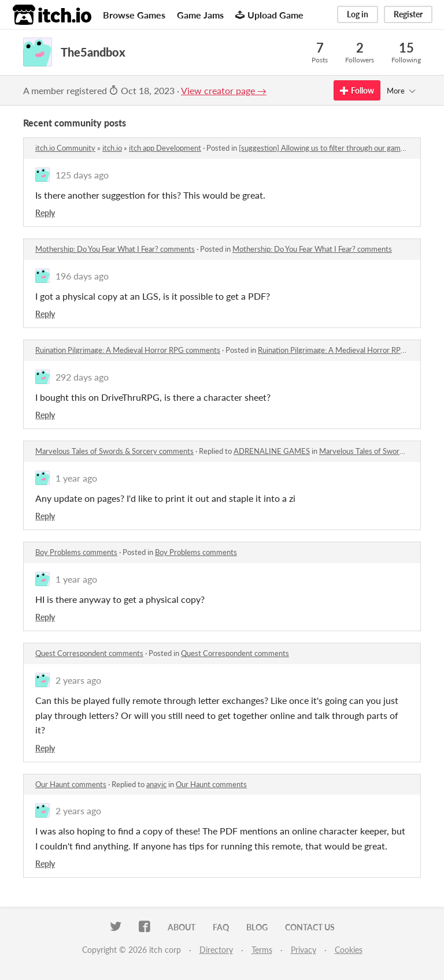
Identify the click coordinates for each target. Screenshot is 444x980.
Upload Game (269, 15)
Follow (357, 90)
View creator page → (224, 90)
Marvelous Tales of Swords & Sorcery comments (114, 451)
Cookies (349, 950)
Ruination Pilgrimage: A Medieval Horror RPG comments (128, 350)
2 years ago (78, 680)
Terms (262, 950)
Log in (358, 14)
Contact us (310, 927)
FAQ (221, 927)
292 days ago (82, 377)
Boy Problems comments (76, 552)
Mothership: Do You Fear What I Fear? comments (115, 249)
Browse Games (134, 15)
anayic (156, 784)
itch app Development (165, 148)
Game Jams (200, 15)
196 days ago (82, 276)
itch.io (112, 148)
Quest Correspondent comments (89, 653)
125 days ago (82, 175)
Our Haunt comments (71, 784)
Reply (45, 213)
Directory (216, 950)
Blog (257, 927)
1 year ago (76, 478)
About (182, 927)
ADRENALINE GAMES (272, 451)
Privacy (304, 950)
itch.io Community (65, 148)
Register (408, 14)
